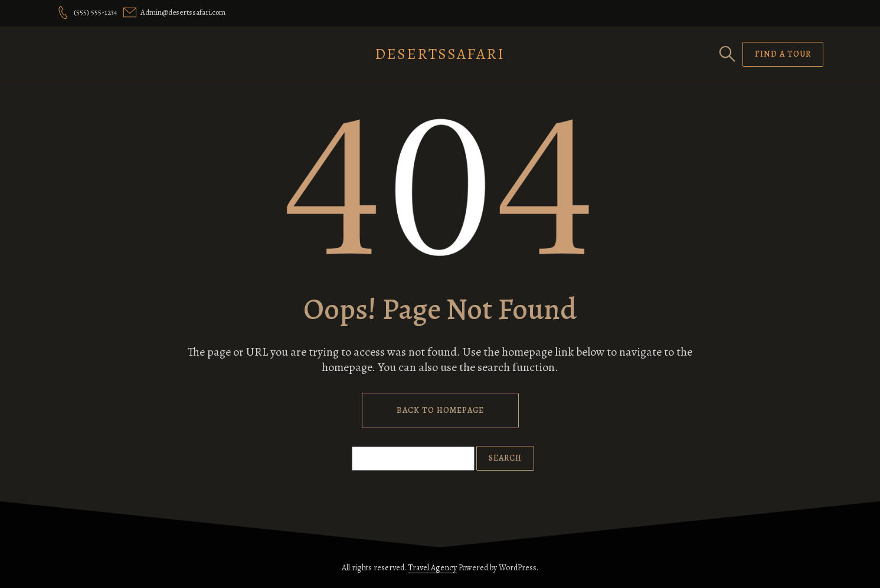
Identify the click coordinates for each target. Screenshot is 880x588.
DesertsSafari (440, 54)
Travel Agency (432, 568)
